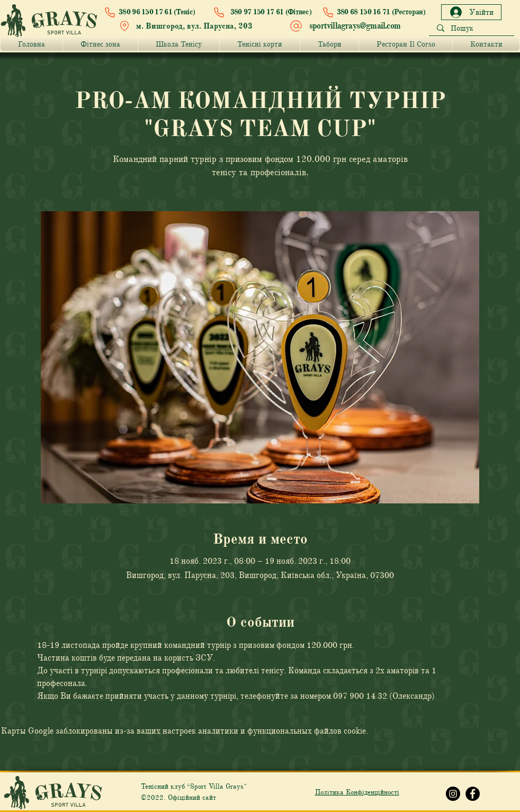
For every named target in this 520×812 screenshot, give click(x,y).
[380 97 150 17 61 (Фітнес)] (260, 12)
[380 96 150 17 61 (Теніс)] (152, 12)
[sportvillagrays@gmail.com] (346, 26)
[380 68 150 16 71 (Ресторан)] (371, 12)
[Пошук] (471, 29)
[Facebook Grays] (473, 794)
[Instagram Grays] (453, 794)
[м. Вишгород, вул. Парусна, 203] (188, 26)
